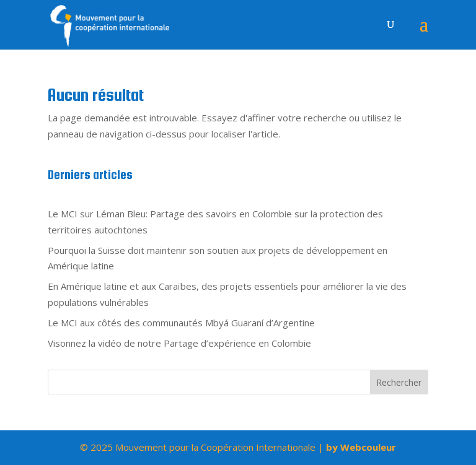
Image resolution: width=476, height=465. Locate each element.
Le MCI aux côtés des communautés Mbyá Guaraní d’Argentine (181, 323)
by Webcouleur (361, 447)
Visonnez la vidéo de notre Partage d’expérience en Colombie (179, 343)
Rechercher (399, 382)
